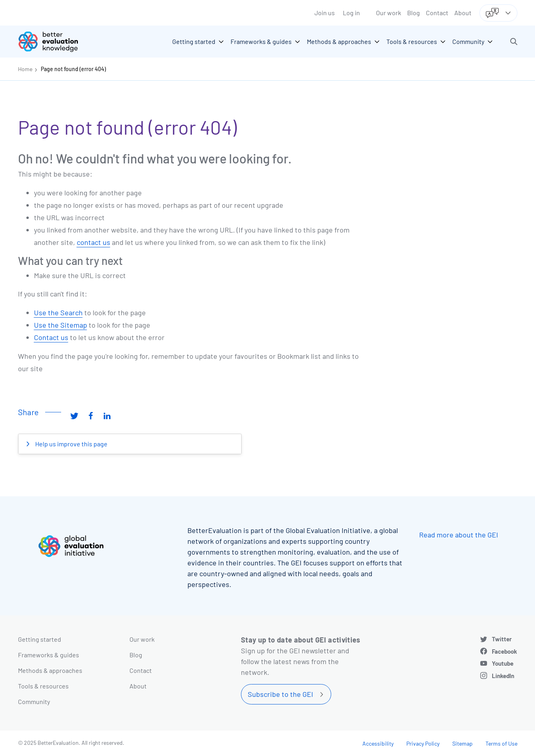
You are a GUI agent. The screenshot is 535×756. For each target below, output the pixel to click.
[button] (514, 42)
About (463, 13)
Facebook (504, 651)
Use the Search (58, 312)
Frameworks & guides (49, 655)
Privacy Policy (423, 743)
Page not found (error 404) (73, 69)
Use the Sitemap (61, 325)
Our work (389, 13)
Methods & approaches (50, 670)
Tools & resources (43, 686)
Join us (325, 13)
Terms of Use (501, 743)
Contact (437, 13)
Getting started (40, 639)
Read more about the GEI (459, 535)
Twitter (502, 639)
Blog (414, 13)
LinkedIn (503, 676)
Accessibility (378, 743)
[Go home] (54, 42)
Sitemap (462, 743)
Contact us (51, 337)
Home (25, 69)
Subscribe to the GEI (280, 694)
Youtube (503, 663)
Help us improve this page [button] (71, 444)
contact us (93, 242)
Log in (351, 13)
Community (34, 701)
